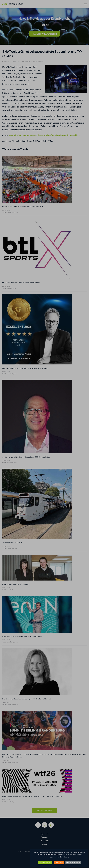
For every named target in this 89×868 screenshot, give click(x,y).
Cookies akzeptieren (45, 863)
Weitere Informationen (73, 863)
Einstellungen (59, 863)
